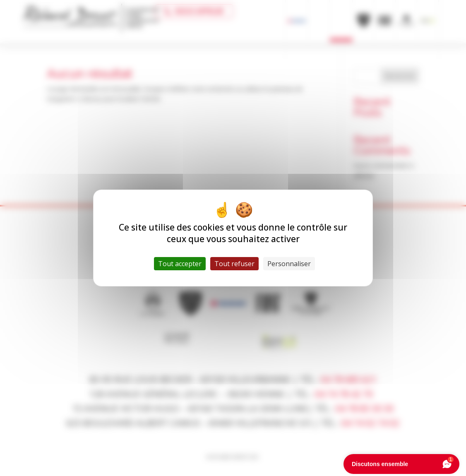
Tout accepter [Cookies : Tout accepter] (180, 264)
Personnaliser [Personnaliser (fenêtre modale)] (289, 264)
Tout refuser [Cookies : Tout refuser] (234, 264)
